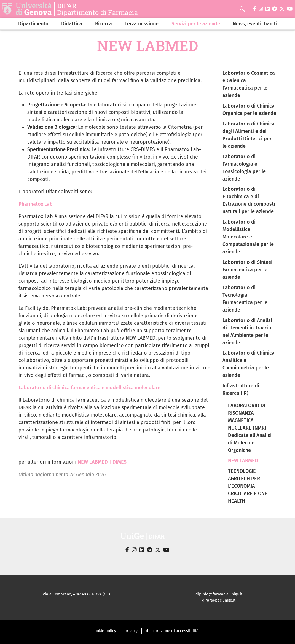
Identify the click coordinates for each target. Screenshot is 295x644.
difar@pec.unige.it (219, 600)
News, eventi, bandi (255, 24)
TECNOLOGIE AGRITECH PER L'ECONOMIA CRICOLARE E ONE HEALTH (248, 486)
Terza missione (142, 24)
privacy (131, 631)
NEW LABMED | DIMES (102, 462)
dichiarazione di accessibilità (172, 631)
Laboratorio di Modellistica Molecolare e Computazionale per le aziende (248, 237)
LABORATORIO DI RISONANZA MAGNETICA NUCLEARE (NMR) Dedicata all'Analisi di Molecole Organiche (250, 428)
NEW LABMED (243, 461)
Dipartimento (33, 24)
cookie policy (104, 631)
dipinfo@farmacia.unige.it (219, 594)
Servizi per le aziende (196, 24)
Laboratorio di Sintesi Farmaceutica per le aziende (247, 270)
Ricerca (104, 24)
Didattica (72, 24)
